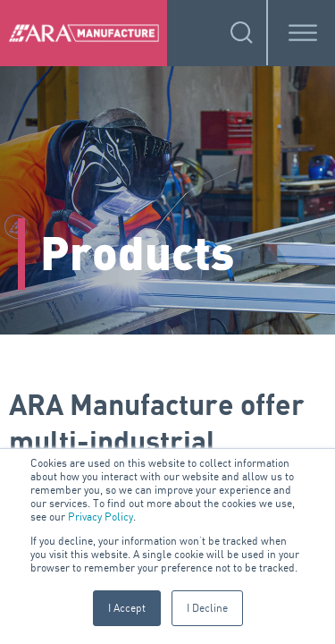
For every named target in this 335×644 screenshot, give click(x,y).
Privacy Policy (100, 517)
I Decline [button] (207, 608)
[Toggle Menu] (303, 33)
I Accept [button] (127, 608)
